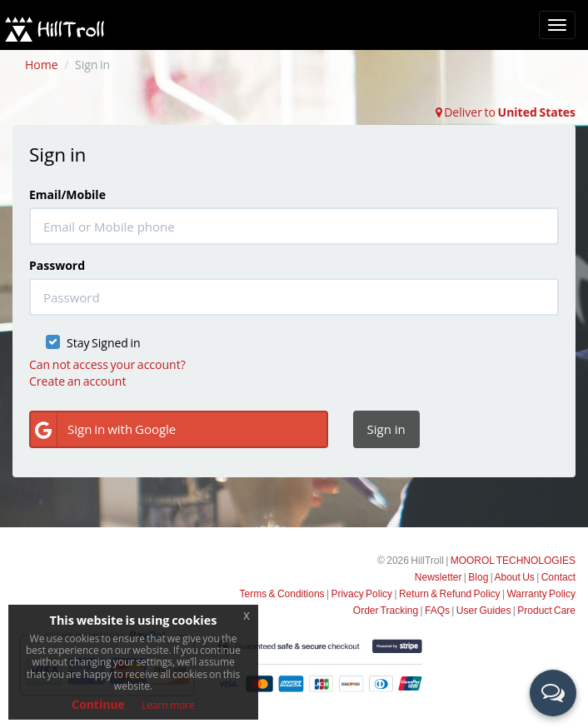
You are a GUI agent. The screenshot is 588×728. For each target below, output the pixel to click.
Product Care (546, 611)
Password (57, 265)
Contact (558, 577)
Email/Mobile (67, 194)
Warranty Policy (541, 594)
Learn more (168, 705)
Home (42, 65)
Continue (98, 704)
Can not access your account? (107, 364)
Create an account (77, 381)
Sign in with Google (103, 429)
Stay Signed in (104, 343)
